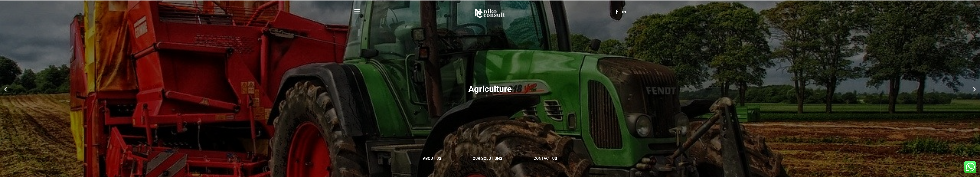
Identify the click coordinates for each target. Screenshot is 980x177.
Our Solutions (487, 160)
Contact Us (555, 160)
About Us (422, 160)
